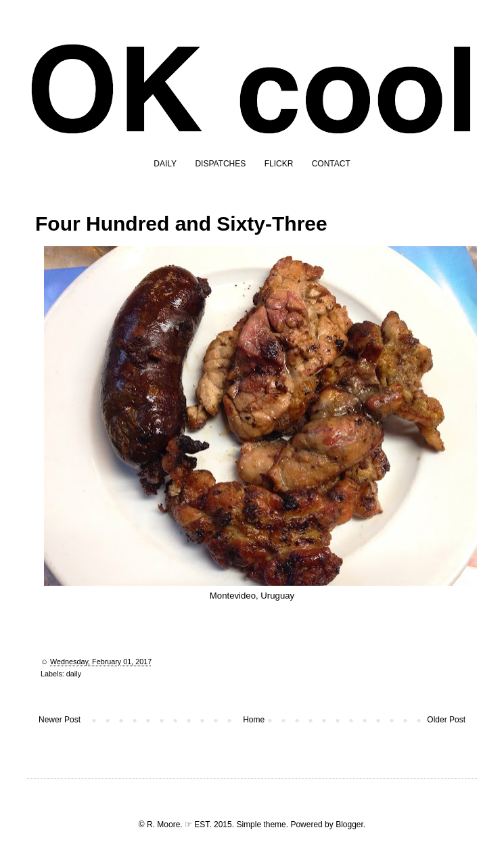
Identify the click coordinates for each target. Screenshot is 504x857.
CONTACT (331, 164)
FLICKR (279, 164)
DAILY (165, 164)
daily (74, 674)
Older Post (446, 720)
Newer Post (60, 720)
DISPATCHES (220, 164)
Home (254, 720)
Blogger (349, 825)
